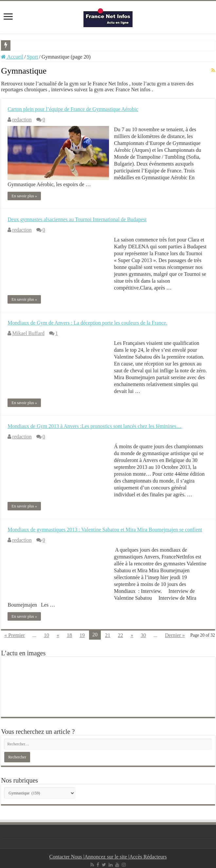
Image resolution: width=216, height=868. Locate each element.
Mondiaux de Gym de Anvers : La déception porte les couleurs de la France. (87, 323)
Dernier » (175, 635)
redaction (22, 120)
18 (69, 635)
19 (82, 635)
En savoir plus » (24, 196)
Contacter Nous (66, 857)
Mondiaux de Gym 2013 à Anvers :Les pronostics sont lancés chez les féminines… (94, 426)
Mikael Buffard (28, 333)
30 (143, 635)
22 (120, 635)
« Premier (15, 635)
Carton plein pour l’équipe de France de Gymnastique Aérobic (73, 109)
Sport (33, 57)
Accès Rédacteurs (148, 857)
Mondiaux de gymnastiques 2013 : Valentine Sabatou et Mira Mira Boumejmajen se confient (105, 530)
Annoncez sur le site (106, 857)
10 (46, 635)
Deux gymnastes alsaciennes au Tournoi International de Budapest (77, 219)
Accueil (12, 57)
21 (108, 635)
